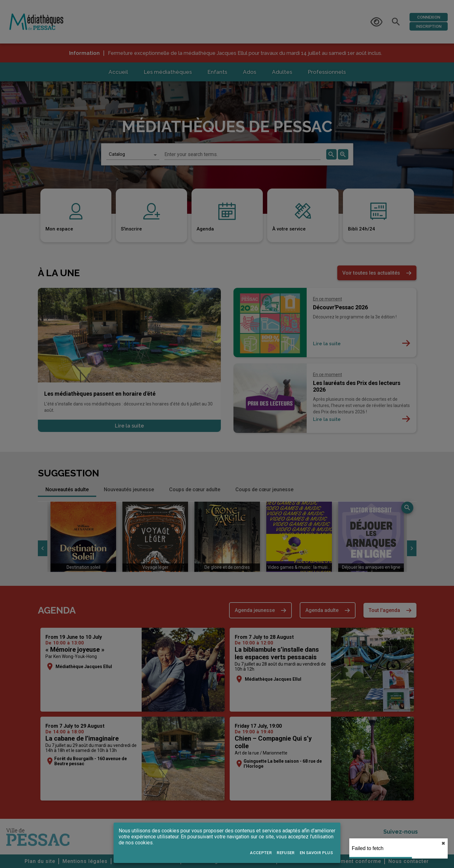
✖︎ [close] (443, 843)
